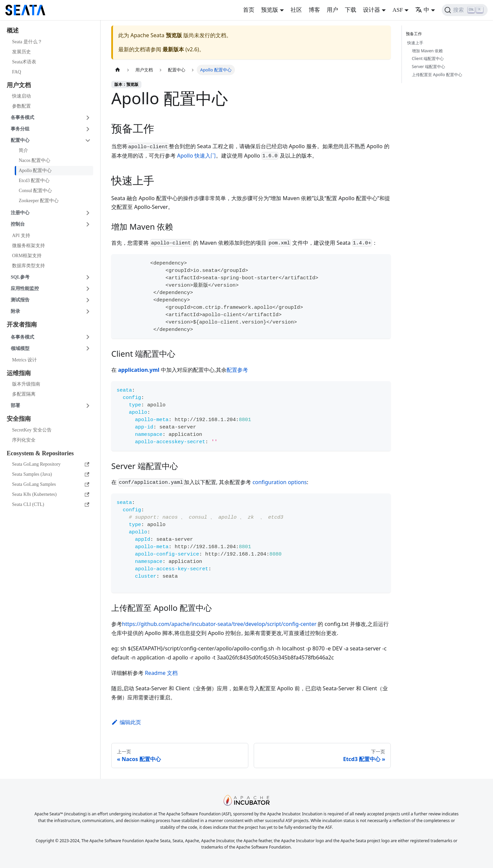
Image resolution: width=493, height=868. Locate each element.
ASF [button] (398, 10)
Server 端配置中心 (428, 67)
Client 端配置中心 (428, 59)
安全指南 (19, 419)
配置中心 (20, 140)
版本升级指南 (26, 384)
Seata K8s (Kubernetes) (51, 494)
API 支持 (21, 236)
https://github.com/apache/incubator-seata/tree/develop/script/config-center (219, 624)
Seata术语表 (24, 62)
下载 (351, 10)
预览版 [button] (270, 10)
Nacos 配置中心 (35, 160)
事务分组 (20, 129)
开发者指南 (22, 325)
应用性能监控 (25, 288)
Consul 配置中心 (35, 191)
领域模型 (20, 349)
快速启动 (21, 96)
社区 (296, 10)
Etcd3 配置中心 (34, 181)
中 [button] (422, 10)
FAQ (17, 72)
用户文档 (19, 85)
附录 (15, 311)
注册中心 (20, 213)
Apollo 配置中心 (35, 170)
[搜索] (465, 10)
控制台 (18, 224)
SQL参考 (20, 277)
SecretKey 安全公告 (32, 430)
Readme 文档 (161, 673)
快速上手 (415, 43)
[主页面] (118, 70)
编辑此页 (126, 722)
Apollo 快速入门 (196, 156)
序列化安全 (24, 440)
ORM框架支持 (27, 256)
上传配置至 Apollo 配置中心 (437, 75)
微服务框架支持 (28, 246)
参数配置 (21, 106)
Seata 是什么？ (27, 42)
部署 (15, 406)
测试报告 (20, 300)
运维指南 (19, 373)
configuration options (280, 482)
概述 (13, 31)
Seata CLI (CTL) (51, 504)
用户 (332, 10)
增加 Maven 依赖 (427, 51)
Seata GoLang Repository (51, 464)
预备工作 (415, 34)
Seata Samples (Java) (51, 474)
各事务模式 (22, 118)
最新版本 (173, 49)
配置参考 (237, 370)
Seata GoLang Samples (51, 484)
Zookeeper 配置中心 (39, 201)
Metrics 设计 (24, 360)
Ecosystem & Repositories (40, 453)
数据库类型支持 (28, 266)
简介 (23, 150)
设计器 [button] (372, 10)
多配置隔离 (24, 394)
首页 (249, 10)
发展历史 (21, 52)
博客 (314, 10)
